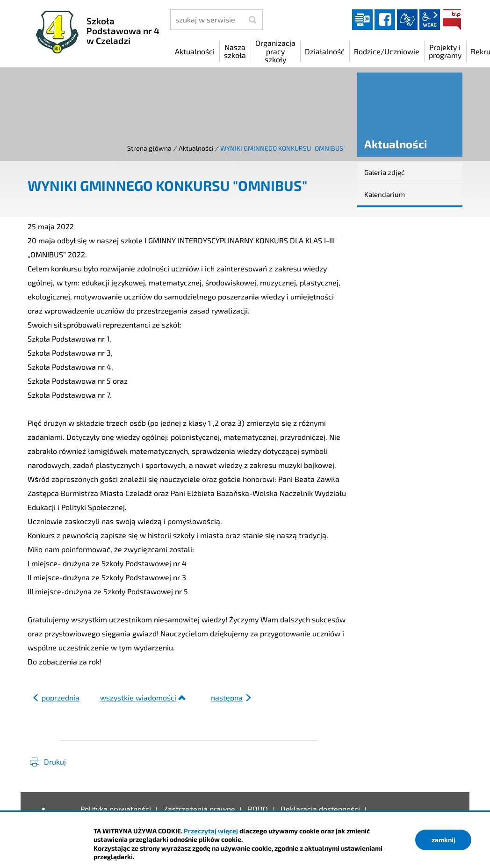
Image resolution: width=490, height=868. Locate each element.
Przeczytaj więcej (211, 831)
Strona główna (149, 148)
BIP (452, 20)
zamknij (443, 840)
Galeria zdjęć (384, 172)
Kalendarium (385, 194)
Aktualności (196, 148)
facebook (385, 20)
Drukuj (55, 762)
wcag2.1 (430, 20)
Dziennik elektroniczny (362, 20)
